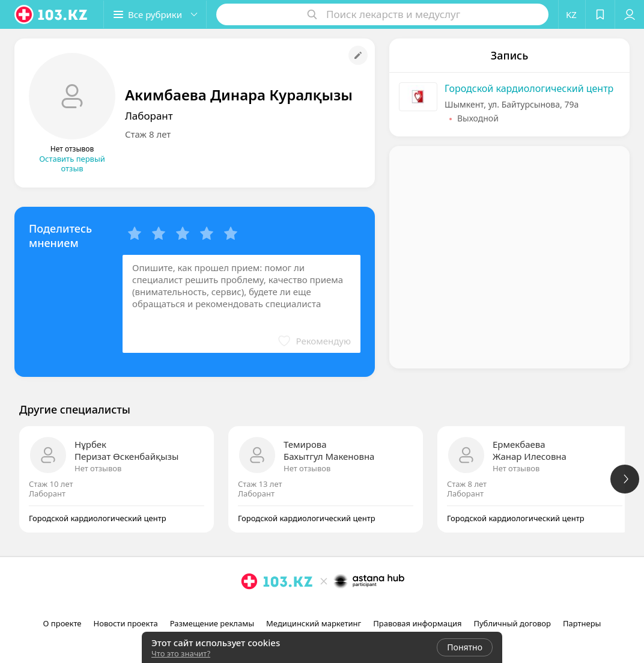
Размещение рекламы (212, 623)
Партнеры (582, 623)
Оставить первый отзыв (72, 163)
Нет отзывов (98, 468)
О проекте (62, 623)
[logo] (52, 14)
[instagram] (306, 608)
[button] (155, 14)
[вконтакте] (340, 608)
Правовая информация (417, 623)
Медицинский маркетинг (314, 623)
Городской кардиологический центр (529, 88)
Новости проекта (126, 623)
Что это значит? (181, 653)
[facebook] (323, 608)
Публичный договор (512, 623)
